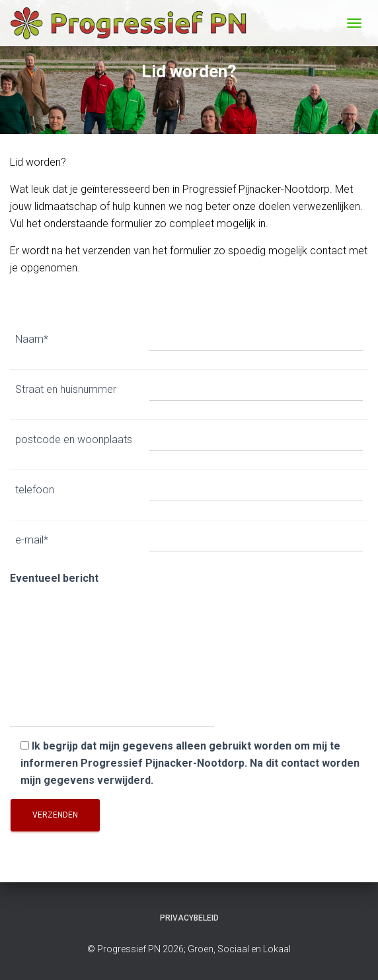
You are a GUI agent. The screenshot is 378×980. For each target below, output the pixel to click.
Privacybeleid (189, 918)
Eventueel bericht (112, 650)
